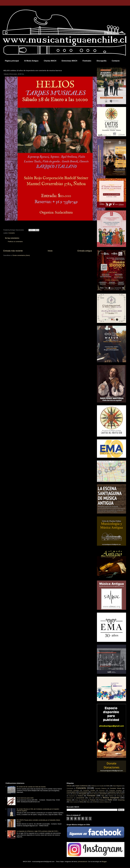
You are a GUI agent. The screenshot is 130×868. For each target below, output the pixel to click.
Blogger (104, 862)
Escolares (122, 794)
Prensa (101, 800)
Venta (81, 802)
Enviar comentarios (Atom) (21, 255)
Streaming (121, 800)
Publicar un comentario (15, 242)
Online (77, 800)
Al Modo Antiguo (31, 61)
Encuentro (103, 794)
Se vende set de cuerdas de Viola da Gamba (31, 787)
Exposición (72, 796)
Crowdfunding (101, 792)
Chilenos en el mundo (97, 786)
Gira (103, 796)
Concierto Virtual (115, 788)
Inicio (50, 251)
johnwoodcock (82, 862)
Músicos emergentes (111, 798)
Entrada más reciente (13, 251)
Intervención (70, 798)
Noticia (69, 800)
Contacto (116, 61)
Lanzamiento (80, 798)
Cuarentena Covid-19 (114, 792)
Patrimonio (84, 800)
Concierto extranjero (73, 790)
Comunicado (70, 788)
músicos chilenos (104, 802)
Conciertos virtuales (89, 790)
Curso (68, 794)
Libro (90, 798)
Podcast (93, 800)
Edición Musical (94, 794)
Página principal (12, 61)
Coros (93, 792)
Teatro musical (73, 802)
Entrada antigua (85, 251)
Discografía (101, 61)
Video (88, 802)
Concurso (102, 790)
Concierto (12, 233)
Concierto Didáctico (101, 788)
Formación (91, 796)
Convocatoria (84, 792)
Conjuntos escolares (115, 790)
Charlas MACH (50, 61)
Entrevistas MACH (69, 61)
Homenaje (120, 796)
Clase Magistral (117, 786)
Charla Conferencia (81, 786)
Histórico (111, 796)
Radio (110, 800)
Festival (80, 796)
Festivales (87, 61)
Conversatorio (71, 792)
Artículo (69, 786)
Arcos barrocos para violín (25, 798)
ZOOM (95, 802)
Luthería (97, 798)
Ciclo (108, 786)
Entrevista (113, 794)
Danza (75, 794)
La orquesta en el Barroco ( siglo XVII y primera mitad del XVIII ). (38, 831)
